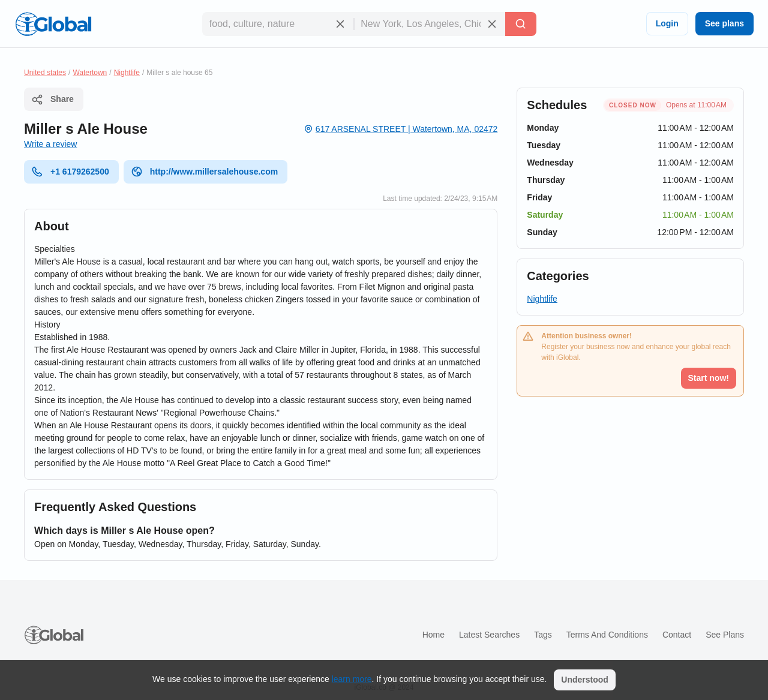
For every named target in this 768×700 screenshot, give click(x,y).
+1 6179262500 (70, 172)
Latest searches (489, 635)
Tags (543, 635)
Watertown (90, 73)
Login (667, 23)
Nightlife (127, 73)
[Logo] (53, 24)
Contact (677, 635)
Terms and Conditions (607, 635)
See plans (724, 23)
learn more (352, 679)
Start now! (709, 378)
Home (433, 635)
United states (45, 73)
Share (52, 100)
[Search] (521, 24)
